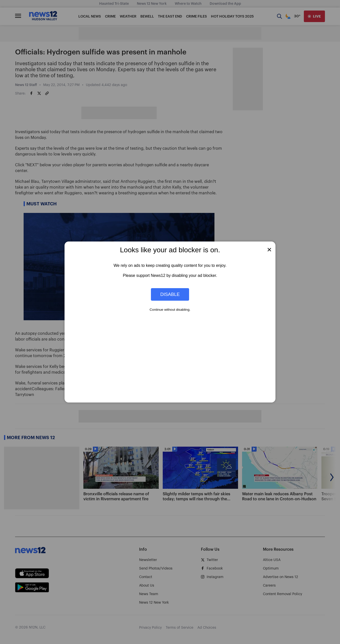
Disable (170, 294)
